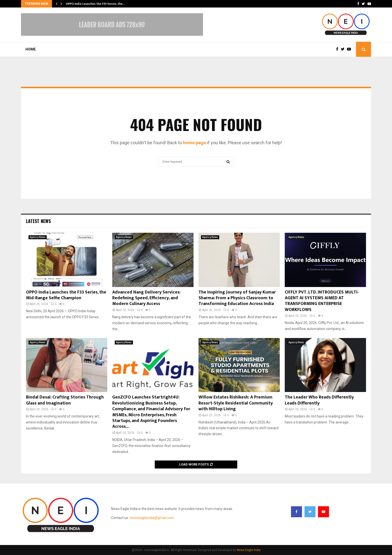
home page (194, 143)
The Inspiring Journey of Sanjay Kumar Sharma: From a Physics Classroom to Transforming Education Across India (237, 298)
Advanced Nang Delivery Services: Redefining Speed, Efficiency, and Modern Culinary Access (146, 298)
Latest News (38, 221)
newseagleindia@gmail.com (152, 518)
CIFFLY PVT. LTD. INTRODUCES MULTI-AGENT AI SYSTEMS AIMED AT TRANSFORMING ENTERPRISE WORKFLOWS (322, 301)
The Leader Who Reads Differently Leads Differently (319, 400)
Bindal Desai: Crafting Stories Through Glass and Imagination (65, 400)
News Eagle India (249, 550)
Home (31, 49)
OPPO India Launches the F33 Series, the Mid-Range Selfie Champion (66, 295)
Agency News (38, 237)
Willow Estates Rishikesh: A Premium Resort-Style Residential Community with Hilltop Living (236, 403)
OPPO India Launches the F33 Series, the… (95, 4)
